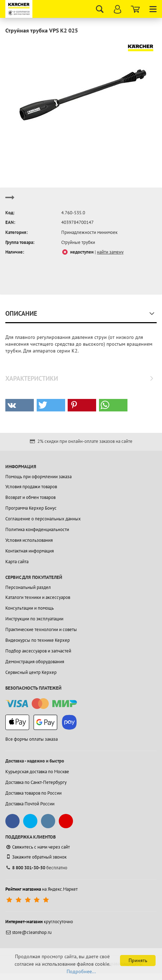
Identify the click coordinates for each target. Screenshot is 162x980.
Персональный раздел (28, 587)
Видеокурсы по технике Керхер (38, 640)
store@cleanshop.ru (28, 932)
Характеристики (32, 378)
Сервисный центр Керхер (31, 672)
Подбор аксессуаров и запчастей (38, 651)
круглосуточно (39, 922)
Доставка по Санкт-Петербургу (36, 782)
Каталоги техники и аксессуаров (38, 597)
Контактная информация (30, 551)
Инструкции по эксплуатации (34, 619)
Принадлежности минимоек (89, 232)
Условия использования (29, 540)
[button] (20, 405)
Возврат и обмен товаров (30, 497)
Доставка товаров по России (33, 793)
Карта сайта (17, 562)
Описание (21, 313)
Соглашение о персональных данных (43, 519)
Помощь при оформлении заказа (38, 477)
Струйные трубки (78, 242)
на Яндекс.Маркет (41, 889)
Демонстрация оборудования (35, 662)
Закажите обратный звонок (36, 857)
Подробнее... (81, 971)
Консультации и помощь (30, 608)
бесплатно (36, 868)
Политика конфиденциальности (37, 529)
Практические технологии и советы (41, 629)
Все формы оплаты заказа (32, 739)
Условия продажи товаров (31, 487)
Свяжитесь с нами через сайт (38, 847)
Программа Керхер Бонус (31, 508)
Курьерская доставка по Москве (37, 772)
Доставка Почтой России (30, 804)
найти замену (110, 252)
